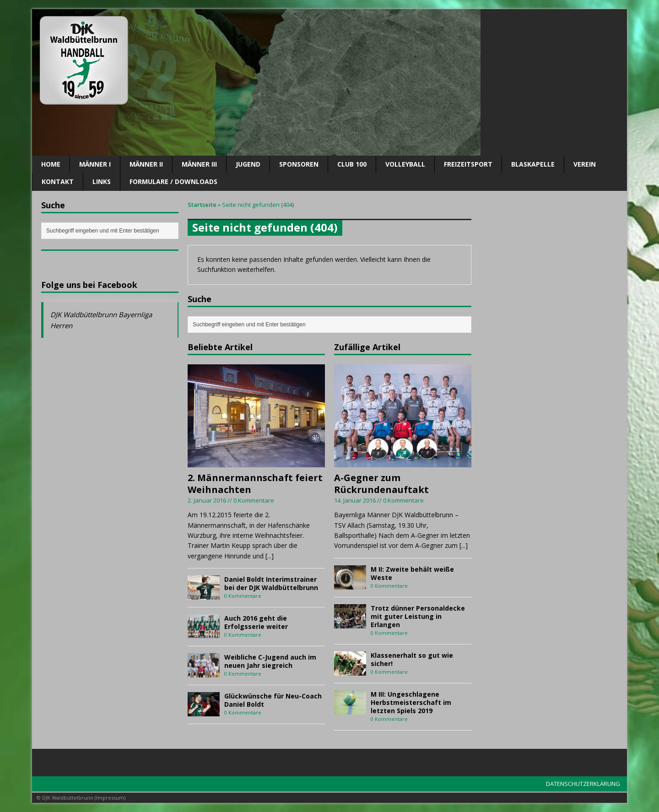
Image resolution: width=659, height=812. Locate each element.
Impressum (110, 798)
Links (102, 181)
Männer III (199, 164)
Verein (585, 164)
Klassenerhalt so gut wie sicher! (412, 659)
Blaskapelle (533, 164)
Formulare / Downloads (173, 181)
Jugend (248, 164)
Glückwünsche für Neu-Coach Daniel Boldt (273, 700)
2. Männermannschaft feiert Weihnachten (255, 484)
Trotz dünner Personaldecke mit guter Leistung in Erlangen (418, 616)
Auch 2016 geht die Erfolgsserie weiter (256, 622)
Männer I (95, 164)
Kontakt (58, 181)
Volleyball (405, 164)
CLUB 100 (352, 164)
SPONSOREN (299, 164)
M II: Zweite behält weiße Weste (412, 573)
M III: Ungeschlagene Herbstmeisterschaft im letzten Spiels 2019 (411, 702)
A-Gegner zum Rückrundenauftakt (381, 484)
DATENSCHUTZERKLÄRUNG (583, 784)
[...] (270, 556)
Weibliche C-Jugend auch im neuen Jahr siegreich (270, 661)
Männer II (146, 164)
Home (51, 164)
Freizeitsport (468, 164)
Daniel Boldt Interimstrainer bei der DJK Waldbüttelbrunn (271, 583)
